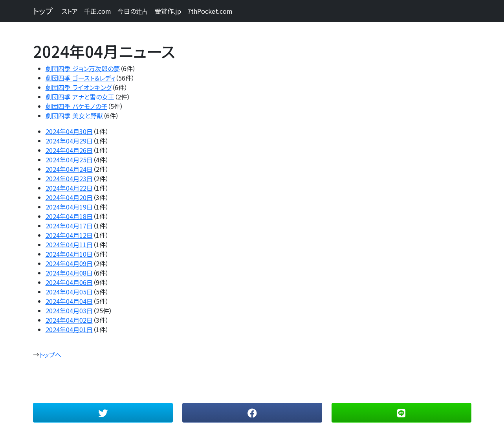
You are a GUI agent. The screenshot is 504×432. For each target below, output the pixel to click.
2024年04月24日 (69, 169)
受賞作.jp (168, 11)
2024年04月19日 (69, 207)
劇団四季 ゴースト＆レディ (80, 78)
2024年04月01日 (69, 329)
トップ (43, 11)
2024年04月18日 (69, 216)
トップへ (50, 355)
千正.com (98, 11)
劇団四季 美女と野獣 (74, 116)
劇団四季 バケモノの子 (76, 106)
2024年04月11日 (69, 244)
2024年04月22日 (69, 188)
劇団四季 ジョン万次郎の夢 (83, 68)
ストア (70, 11)
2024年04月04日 (69, 301)
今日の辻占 (133, 11)
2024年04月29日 (69, 141)
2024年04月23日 (69, 178)
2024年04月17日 (69, 226)
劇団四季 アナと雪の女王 (80, 97)
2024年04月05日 (69, 292)
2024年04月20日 (69, 197)
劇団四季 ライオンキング (79, 87)
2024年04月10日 (69, 254)
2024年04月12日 (69, 235)
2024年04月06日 (69, 282)
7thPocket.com (210, 11)
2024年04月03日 (69, 311)
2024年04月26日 (69, 150)
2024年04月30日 (69, 131)
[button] (103, 413)
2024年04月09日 (69, 263)
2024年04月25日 (69, 160)
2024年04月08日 (69, 273)
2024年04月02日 (69, 320)
